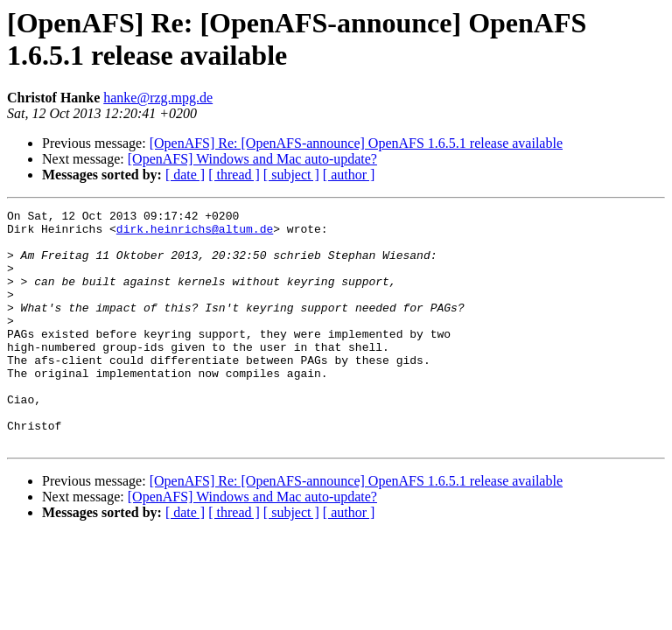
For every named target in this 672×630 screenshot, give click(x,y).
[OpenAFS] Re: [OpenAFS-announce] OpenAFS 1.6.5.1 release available (356, 143)
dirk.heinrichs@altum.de (195, 234)
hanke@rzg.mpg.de (158, 98)
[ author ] (349, 175)
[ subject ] (291, 175)
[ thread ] (234, 175)
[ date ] (185, 175)
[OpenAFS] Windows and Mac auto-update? (252, 159)
